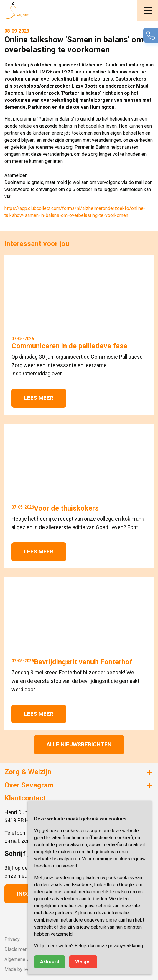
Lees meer (39, 398)
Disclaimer (15, 949)
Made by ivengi (20, 969)
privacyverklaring (126, 946)
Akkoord (50, 962)
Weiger (83, 962)
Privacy (12, 939)
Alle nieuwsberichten (79, 744)
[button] (148, 10)
